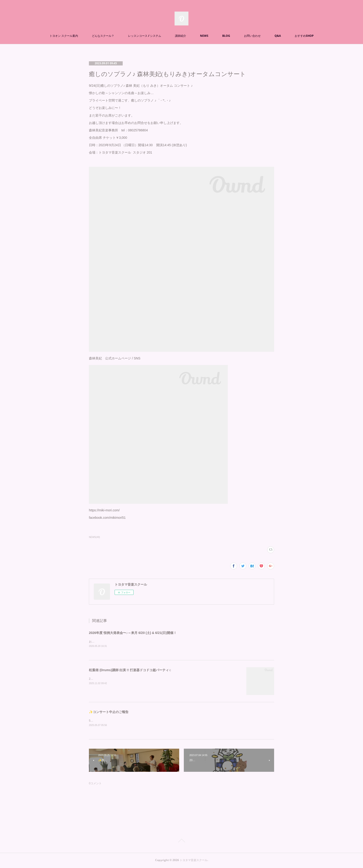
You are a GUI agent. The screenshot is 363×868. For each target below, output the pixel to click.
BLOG (226, 36)
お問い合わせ (252, 36)
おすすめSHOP (304, 36)
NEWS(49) (94, 537)
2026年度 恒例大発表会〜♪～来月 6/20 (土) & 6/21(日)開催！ (133, 633)
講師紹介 (181, 36)
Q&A (278, 36)
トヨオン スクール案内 (64, 36)
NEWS (204, 36)
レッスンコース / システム (145, 36)
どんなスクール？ (103, 36)
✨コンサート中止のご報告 (109, 712)
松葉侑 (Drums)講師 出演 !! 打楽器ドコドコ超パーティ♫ (130, 670)
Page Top (181, 842)
